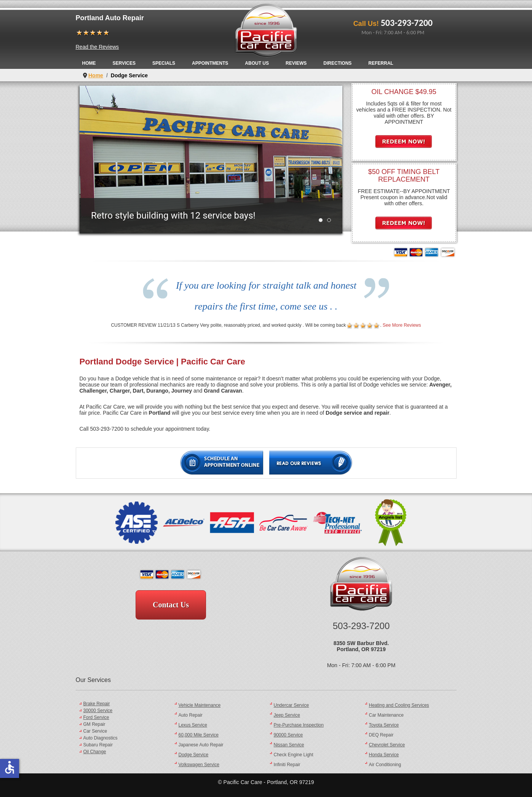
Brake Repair (97, 704)
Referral (381, 63)
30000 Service (98, 711)
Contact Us (171, 605)
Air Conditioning (385, 765)
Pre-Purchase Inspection (299, 725)
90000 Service (288, 735)
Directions (337, 63)
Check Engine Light (294, 755)
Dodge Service (194, 755)
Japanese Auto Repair (201, 745)
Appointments (210, 63)
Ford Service (96, 717)
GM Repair (94, 724)
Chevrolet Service (387, 745)
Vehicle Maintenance (200, 705)
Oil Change (95, 752)
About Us (257, 63)
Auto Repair (191, 715)
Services (124, 63)
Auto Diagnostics (101, 738)
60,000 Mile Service (199, 735)
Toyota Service (384, 725)
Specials (164, 63)
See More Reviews (402, 325)
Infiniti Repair (287, 765)
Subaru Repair (98, 745)
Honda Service (384, 755)
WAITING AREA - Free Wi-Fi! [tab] (331, 220)
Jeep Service (287, 715)
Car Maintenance (386, 715)
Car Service (95, 731)
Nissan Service (289, 745)
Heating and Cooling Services (399, 705)
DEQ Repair (381, 735)
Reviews (296, 63)
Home (89, 63)
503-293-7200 (407, 23)
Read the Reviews (97, 47)
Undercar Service (292, 705)
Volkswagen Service (199, 765)
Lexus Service (193, 725)
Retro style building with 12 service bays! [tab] (322, 220)
